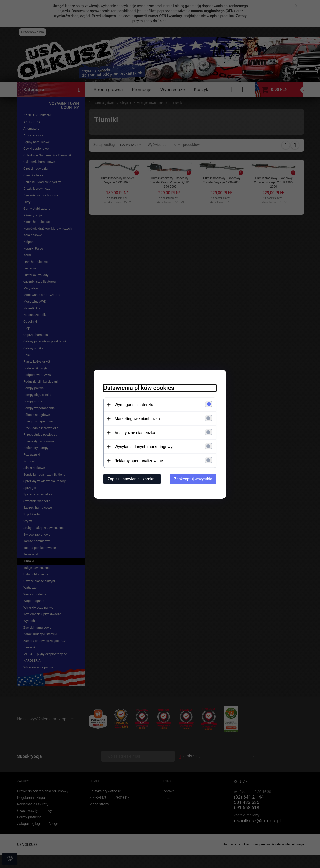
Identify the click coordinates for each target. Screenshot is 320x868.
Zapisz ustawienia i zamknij (131, 479)
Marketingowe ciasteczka (136, 418)
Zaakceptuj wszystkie (194, 479)
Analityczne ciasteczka (134, 432)
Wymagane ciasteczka (134, 404)
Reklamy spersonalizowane (138, 461)
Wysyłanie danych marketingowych (145, 447)
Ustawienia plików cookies (138, 388)
